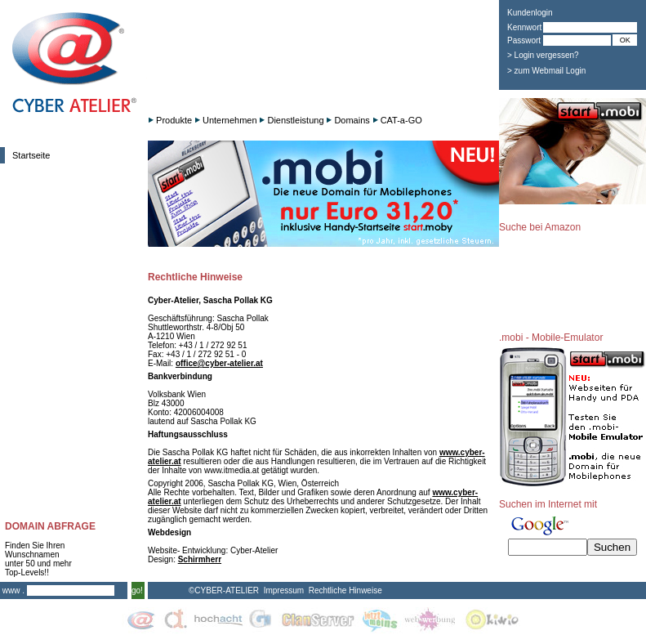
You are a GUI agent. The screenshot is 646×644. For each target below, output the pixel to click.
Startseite (31, 155)
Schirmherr (200, 559)
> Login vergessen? (543, 55)
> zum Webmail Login (546, 71)
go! (137, 590)
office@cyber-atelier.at (219, 363)
